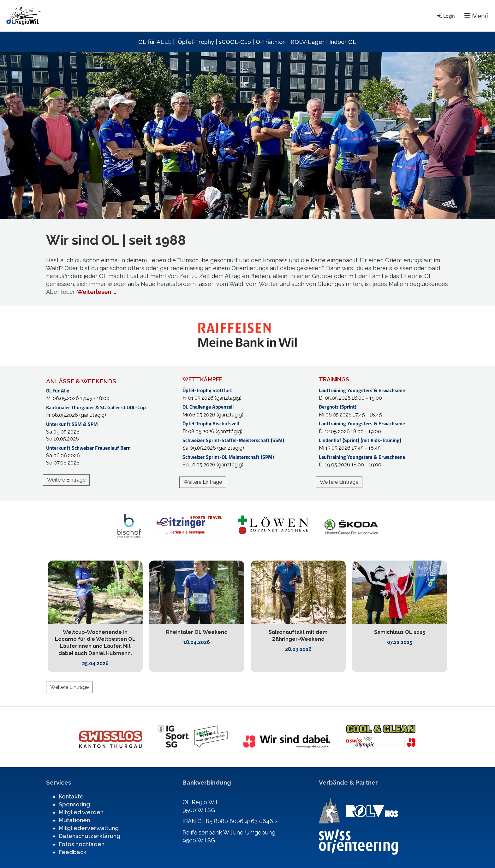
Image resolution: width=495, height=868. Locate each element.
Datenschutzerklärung (89, 836)
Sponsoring (74, 804)
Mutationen (74, 820)
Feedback (73, 852)
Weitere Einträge (66, 480)
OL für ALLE (155, 42)
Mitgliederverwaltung (89, 828)
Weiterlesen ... (97, 292)
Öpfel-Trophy (196, 42)
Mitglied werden (81, 812)
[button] (111, 395)
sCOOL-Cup (235, 42)
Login (446, 16)
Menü (477, 16)
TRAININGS (334, 379)
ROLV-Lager (307, 42)
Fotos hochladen (82, 844)
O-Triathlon (271, 42)
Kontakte (71, 796)
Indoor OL (343, 42)
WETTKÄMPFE (203, 379)
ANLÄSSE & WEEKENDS (81, 381)
